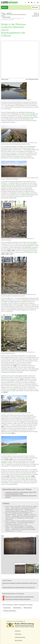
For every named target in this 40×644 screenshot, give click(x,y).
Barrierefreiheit (19, 640)
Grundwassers (13, 153)
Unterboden (26, 251)
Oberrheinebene (17, 608)
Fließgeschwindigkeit (30, 114)
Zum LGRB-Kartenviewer (32, 79)
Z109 (6, 302)
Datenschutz (18, 634)
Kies (28, 185)
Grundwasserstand (19, 196)
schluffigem (27, 193)
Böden (9, 109)
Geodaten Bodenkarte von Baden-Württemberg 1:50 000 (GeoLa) (19, 587)
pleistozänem (12, 185)
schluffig (28, 146)
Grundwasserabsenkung (28, 117)
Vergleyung (17, 474)
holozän (35, 183)
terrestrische (27, 244)
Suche (35, 7)
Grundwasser (25, 148)
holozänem (33, 478)
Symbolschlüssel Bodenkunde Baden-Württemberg (18, 599)
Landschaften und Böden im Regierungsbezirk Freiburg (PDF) (21, 492)
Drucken (36, 15)
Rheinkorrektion (28, 608)
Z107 (22, 305)
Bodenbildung (34, 244)
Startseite (3, 13)
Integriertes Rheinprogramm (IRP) (14, 494)
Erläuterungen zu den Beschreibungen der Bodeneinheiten (19, 597)
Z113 (35, 464)
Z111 (12, 254)
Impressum (18, 631)
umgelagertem (5, 185)
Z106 (12, 302)
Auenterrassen (7, 608)
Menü (5, 7)
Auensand (12, 379)
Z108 (27, 479)
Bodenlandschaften (6, 17)
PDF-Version (35, 16)
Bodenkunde (9, 13)
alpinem (25, 185)
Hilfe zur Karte (5, 79)
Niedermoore (34, 458)
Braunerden (6, 391)
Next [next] (38, 568)
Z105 (3, 300)
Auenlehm (24, 425)
